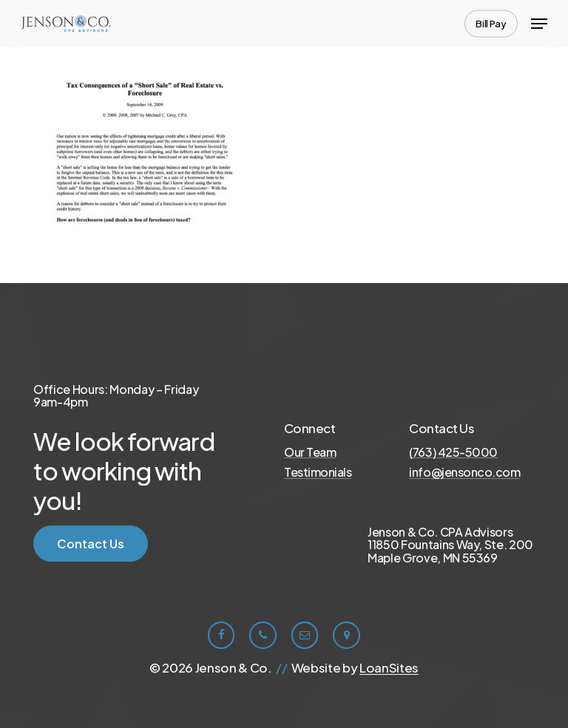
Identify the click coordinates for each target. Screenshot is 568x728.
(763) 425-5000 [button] (453, 452)
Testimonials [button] (318, 472)
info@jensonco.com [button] (464, 472)
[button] (539, 24)
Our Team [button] (310, 452)
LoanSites (389, 667)
